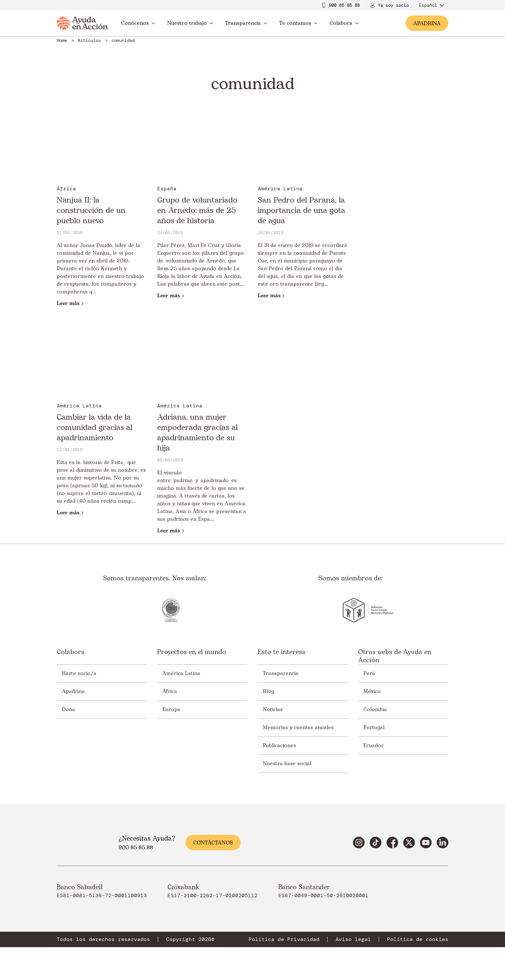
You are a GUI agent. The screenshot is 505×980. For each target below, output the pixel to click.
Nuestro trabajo (190, 23)
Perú (369, 673)
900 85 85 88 (344, 5)
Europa (171, 709)
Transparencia (246, 23)
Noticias (273, 709)
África (170, 691)
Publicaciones (279, 746)
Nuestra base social (287, 764)
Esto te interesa (282, 653)
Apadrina (73, 691)
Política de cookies (418, 939)
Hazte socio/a (79, 673)
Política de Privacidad (284, 939)
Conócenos (138, 23)
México (372, 691)
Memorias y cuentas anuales (298, 728)
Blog (268, 691)
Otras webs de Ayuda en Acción (395, 656)
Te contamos (298, 23)
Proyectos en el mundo (192, 653)
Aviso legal (353, 939)
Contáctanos (213, 843)
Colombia (375, 709)
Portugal (374, 728)
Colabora (344, 23)
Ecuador (373, 746)
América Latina (181, 673)
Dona (68, 709)
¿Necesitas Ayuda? (147, 839)
